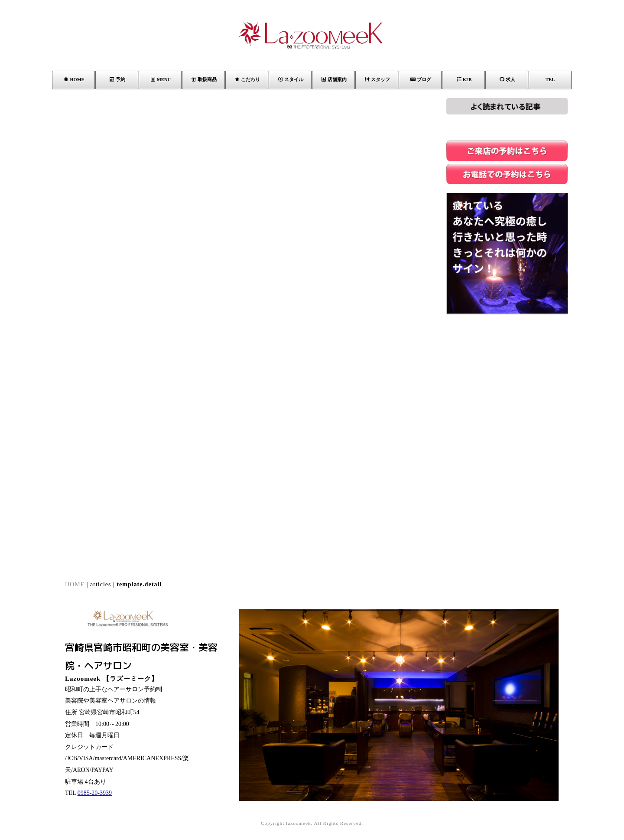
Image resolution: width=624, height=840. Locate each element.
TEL (550, 80)
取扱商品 (204, 79)
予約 (117, 79)
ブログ (421, 79)
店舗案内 (334, 79)
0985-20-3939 (95, 793)
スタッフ (377, 79)
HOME (74, 79)
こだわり (247, 79)
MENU (161, 79)
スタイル (291, 79)
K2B (464, 79)
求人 (507, 79)
